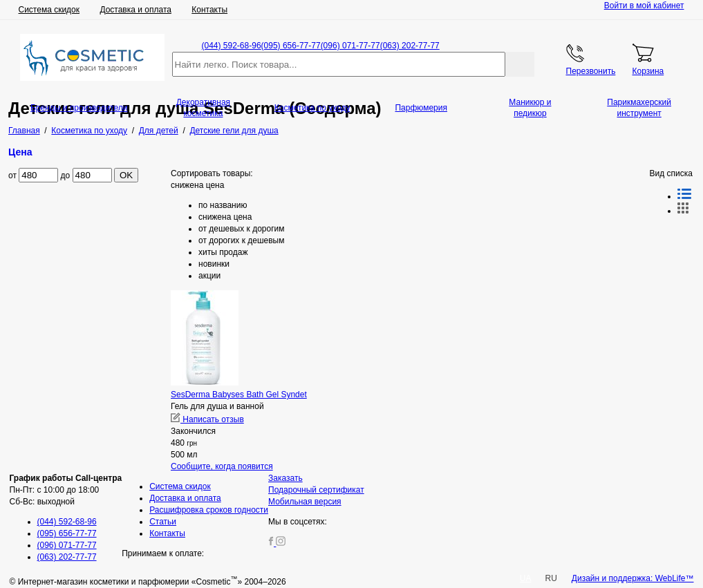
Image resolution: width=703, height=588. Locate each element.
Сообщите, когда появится (222, 466)
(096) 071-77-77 (350, 46)
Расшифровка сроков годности (209, 510)
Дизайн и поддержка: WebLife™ (633, 578)
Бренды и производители (79, 108)
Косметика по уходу (312, 108)
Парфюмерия (421, 108)
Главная (24, 131)
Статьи (163, 522)
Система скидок (49, 10)
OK (126, 175)
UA (526, 578)
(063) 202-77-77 (410, 46)
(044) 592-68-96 (232, 46)
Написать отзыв (207, 419)
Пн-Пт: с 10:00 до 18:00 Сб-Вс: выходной (66, 490)
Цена (20, 152)
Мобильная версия (305, 502)
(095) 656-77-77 (291, 46)
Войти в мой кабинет (644, 6)
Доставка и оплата (135, 10)
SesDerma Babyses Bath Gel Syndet (239, 395)
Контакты (209, 10)
